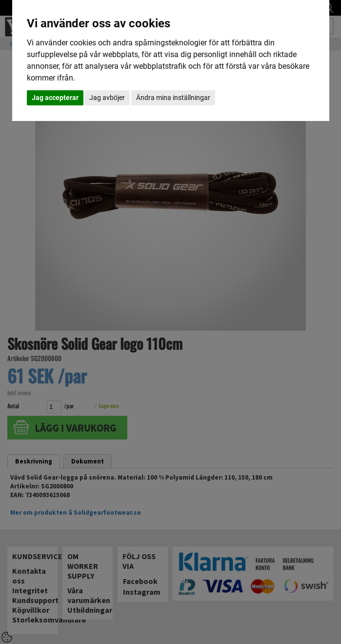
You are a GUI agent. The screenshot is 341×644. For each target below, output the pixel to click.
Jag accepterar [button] (55, 98)
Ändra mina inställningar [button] (173, 98)
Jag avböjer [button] (107, 98)
